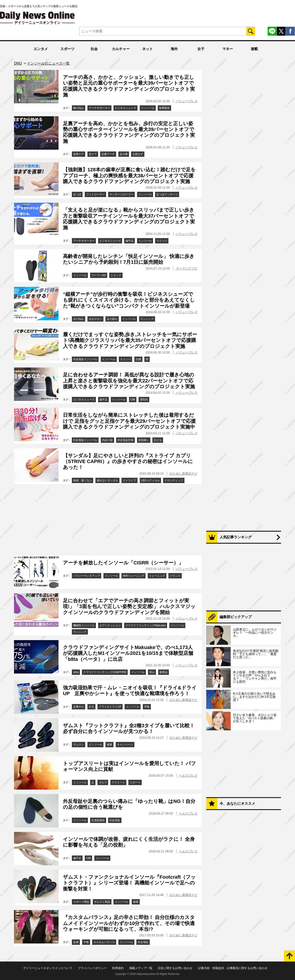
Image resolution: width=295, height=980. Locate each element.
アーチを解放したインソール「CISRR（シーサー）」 (123, 563)
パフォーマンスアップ (87, 576)
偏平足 (129, 241)
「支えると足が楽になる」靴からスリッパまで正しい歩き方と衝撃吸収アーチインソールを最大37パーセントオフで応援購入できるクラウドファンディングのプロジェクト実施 (129, 219)
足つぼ (77, 194)
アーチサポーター (99, 108)
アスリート (118, 782)
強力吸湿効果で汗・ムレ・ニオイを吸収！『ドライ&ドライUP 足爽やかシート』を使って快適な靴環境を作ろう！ (130, 691)
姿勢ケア (79, 154)
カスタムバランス (104, 942)
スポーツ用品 (81, 902)
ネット (147, 49)
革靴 (147, 707)
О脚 (88, 858)
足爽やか (79, 707)
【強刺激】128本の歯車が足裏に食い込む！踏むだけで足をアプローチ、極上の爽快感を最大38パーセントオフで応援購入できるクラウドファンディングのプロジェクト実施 (129, 176)
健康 (109, 745)
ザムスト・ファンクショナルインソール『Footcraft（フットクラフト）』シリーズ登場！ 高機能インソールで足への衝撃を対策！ (129, 883)
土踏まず (138, 154)
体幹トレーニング (133, 576)
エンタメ (41, 49)
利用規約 (118, 968)
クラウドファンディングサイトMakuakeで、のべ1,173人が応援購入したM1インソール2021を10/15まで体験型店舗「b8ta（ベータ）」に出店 (128, 653)
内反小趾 (107, 440)
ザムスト (79, 745)
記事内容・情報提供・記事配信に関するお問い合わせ (233, 968)
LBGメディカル (150, 480)
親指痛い (144, 440)
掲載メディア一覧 (141, 968)
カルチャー (121, 49)
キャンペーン (125, 745)
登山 (152, 672)
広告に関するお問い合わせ (175, 968)
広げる (158, 440)
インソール (148, 108)
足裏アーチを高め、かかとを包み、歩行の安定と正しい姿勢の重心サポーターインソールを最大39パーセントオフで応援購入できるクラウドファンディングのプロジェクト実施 (129, 132)
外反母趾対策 (125, 440)
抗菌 (138, 359)
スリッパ (162, 241)
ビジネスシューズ (125, 108)
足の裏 (124, 154)
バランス (175, 576)
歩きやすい (95, 319)
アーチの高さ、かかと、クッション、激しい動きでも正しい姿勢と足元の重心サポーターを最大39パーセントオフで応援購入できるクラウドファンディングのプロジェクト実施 (129, 86)
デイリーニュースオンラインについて (48, 968)
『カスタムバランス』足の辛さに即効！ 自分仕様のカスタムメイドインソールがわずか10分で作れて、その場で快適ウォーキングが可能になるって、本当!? (129, 923)
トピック (116, 275)
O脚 (133, 400)
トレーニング (157, 576)
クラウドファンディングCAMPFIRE (105, 672)
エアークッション (110, 625)
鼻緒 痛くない (83, 480)
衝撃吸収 (164, 108)
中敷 (86, 942)
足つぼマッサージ (167, 194)
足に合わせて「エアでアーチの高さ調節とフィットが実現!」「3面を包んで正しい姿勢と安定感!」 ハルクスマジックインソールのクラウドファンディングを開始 (129, 606)
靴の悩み (79, 108)
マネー (228, 49)
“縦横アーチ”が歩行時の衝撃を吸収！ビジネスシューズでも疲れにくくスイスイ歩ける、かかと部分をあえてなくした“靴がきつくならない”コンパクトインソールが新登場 (129, 300)
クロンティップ (174, 480)
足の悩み (79, 319)
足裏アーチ (108, 154)
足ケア (93, 154)
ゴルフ (103, 782)
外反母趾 (115, 820)
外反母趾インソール (85, 359)
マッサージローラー (121, 194)
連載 (254, 49)
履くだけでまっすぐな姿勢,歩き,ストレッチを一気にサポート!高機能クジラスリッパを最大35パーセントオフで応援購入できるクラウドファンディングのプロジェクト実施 (130, 340)
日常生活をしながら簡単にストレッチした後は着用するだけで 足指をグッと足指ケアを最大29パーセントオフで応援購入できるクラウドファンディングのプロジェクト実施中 (129, 421)
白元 (91, 707)
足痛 (76, 942)
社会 (94, 49)
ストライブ (129, 480)
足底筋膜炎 (98, 820)
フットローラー (95, 194)
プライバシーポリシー (92, 968)
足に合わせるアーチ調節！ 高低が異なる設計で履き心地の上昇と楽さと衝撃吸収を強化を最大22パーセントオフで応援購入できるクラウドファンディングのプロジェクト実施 (129, 381)
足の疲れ (112, 319)
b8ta (76, 672)
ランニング (147, 319)
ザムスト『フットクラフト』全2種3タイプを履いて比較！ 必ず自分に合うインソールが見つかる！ (129, 728)
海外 (174, 49)
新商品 (164, 672)
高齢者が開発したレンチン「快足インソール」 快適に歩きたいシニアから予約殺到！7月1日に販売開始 (129, 259)
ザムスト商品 (102, 902)
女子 (201, 49)
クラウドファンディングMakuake (146, 625)
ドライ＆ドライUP (110, 707)
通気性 (144, 400)
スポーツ (67, 49)
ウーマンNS (99, 275)
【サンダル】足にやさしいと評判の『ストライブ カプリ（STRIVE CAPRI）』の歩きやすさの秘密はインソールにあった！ (128, 461)
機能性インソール (84, 625)
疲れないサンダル (107, 480)
